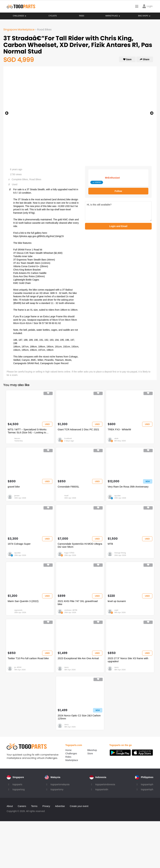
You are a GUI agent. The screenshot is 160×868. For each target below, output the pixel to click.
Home (68, 750)
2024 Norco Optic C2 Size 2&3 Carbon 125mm (79, 717)
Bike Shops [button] (144, 16)
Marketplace (72, 760)
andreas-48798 (71, 610)
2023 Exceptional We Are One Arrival (78, 658)
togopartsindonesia (105, 784)
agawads (18, 610)
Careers (22, 806)
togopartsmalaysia (60, 784)
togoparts (17, 784)
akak (116, 438)
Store (90, 753)
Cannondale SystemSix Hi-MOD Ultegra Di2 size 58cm (80, 545)
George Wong (120, 553)
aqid (116, 610)
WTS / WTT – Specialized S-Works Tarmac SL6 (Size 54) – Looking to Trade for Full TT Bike (27, 431)
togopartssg (19, 789)
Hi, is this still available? (118, 211)
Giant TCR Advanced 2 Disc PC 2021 (78, 429)
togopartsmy (57, 789)
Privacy (46, 806)
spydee (117, 496)
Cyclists (53, 16)
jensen (17, 496)
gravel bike (14, 487)
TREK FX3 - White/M (119, 429)
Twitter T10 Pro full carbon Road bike (28, 658)
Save (127, 59)
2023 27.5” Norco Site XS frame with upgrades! (128, 660)
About (10, 806)
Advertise (60, 806)
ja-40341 (18, 667)
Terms (34, 806)
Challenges (19, 16)
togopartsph (147, 784)
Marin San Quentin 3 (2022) (23, 601)
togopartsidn (102, 789)
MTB (110, 544)
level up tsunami (117, 601)
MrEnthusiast (112, 178)
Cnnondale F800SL (68, 487)
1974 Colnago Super (19, 544)
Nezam (17, 438)
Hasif (66, 496)
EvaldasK (68, 438)
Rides (82, 16)
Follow (118, 191)
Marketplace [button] (113, 16)
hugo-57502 (69, 553)
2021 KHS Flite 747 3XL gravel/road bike (78, 603)
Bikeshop (92, 750)
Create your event (79, 806)
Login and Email (118, 226)
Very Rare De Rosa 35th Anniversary (128, 487)
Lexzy (66, 667)
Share (145, 59)
